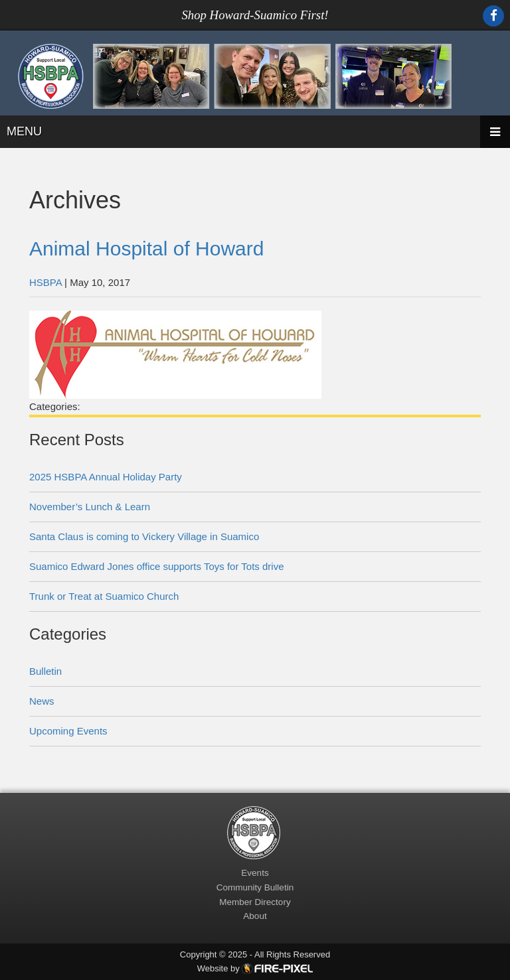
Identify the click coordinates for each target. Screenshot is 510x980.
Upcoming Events (68, 731)
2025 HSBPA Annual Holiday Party (106, 477)
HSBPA (45, 282)
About (255, 916)
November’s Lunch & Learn (90, 507)
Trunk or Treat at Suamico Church (104, 596)
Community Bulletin (255, 887)
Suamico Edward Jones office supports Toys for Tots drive (157, 566)
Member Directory (255, 902)
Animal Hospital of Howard (146, 248)
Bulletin (45, 671)
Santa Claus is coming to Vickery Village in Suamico (144, 536)
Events (255, 873)
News (42, 701)
